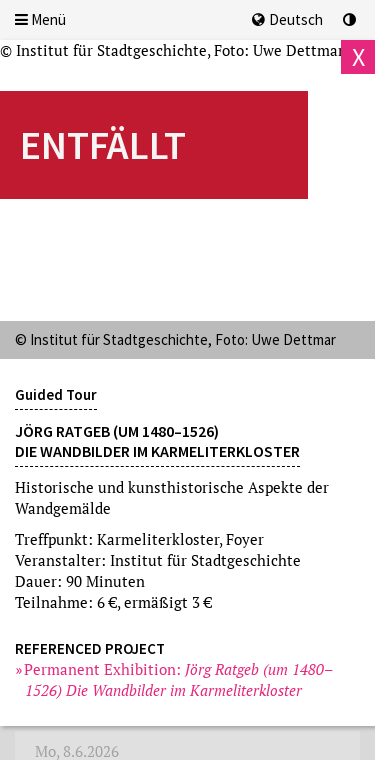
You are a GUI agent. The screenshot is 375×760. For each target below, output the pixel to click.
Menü (40, 19)
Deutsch (287, 19)
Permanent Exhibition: (179, 679)
